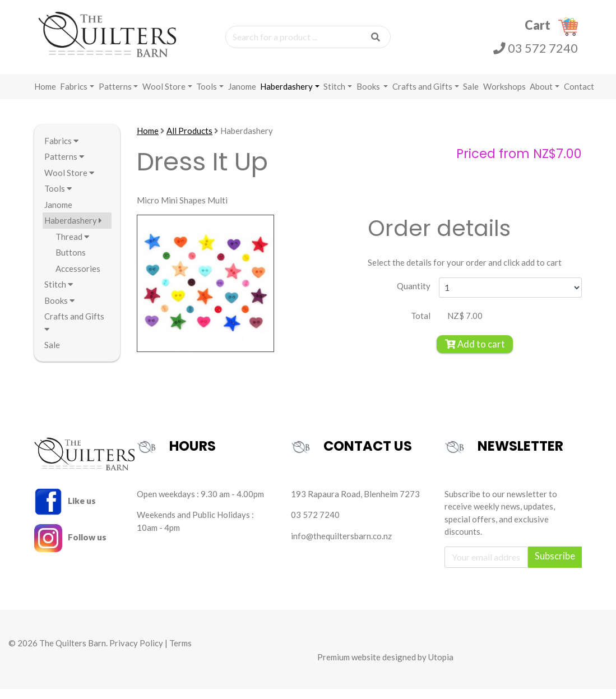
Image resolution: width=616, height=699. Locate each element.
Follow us (71, 547)
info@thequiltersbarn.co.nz (341, 546)
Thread (72, 247)
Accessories (78, 279)
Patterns (115, 96)
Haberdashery (286, 96)
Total (421, 326)
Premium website (349, 668)
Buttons (71, 263)
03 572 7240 (536, 54)
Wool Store (164, 96)
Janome (242, 96)
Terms (180, 653)
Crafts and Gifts (422, 96)
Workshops (504, 96)
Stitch (334, 96)
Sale (471, 96)
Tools (207, 96)
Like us (65, 511)
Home (45, 96)
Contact (579, 96)
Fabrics (74, 96)
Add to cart (475, 354)
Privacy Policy (136, 653)
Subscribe (555, 566)
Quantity (414, 297)
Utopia (441, 668)
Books (369, 96)
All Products (189, 141)
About (541, 96)
